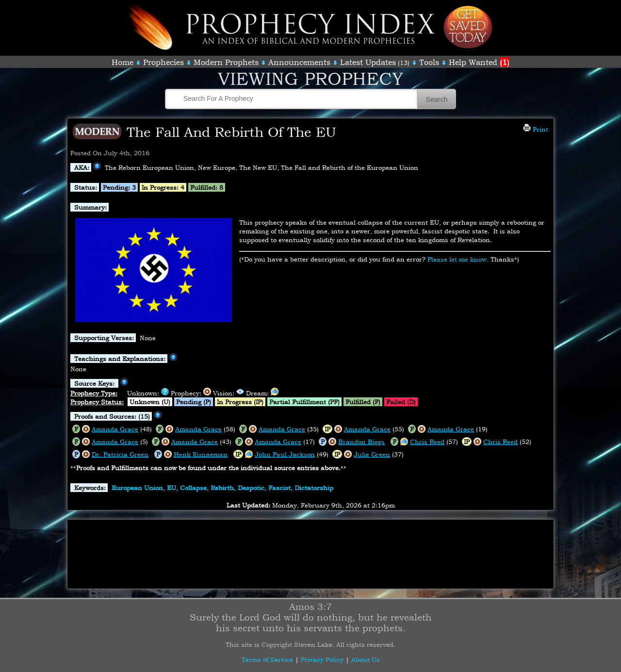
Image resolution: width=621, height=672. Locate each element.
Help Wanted (479, 62)
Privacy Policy (322, 659)
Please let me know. (458, 259)
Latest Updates (368, 62)
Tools (429, 62)
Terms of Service (267, 659)
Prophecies (163, 62)
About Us (366, 659)
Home (123, 62)
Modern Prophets (226, 62)
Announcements (299, 62)
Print (536, 129)
